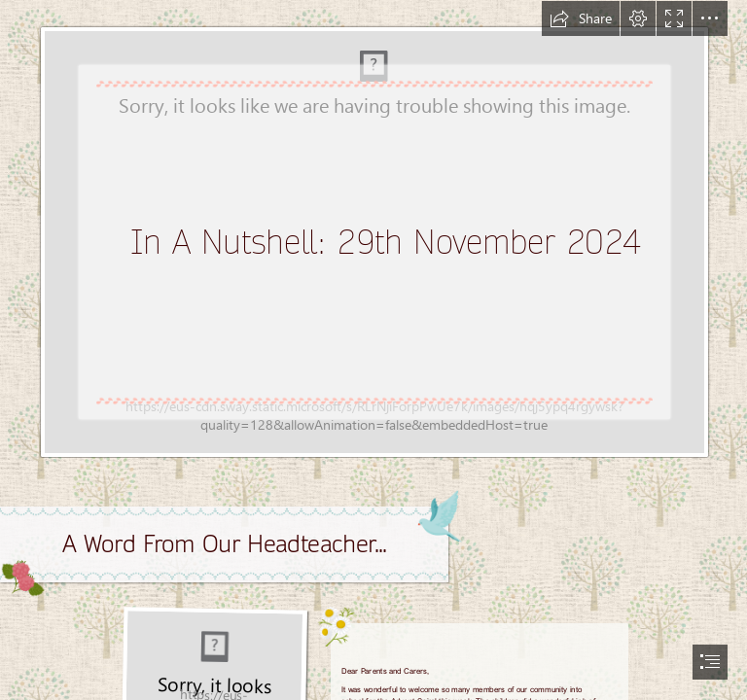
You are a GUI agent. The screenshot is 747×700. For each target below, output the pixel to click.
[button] (581, 18)
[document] (373, 350)
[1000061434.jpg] (373, 229)
